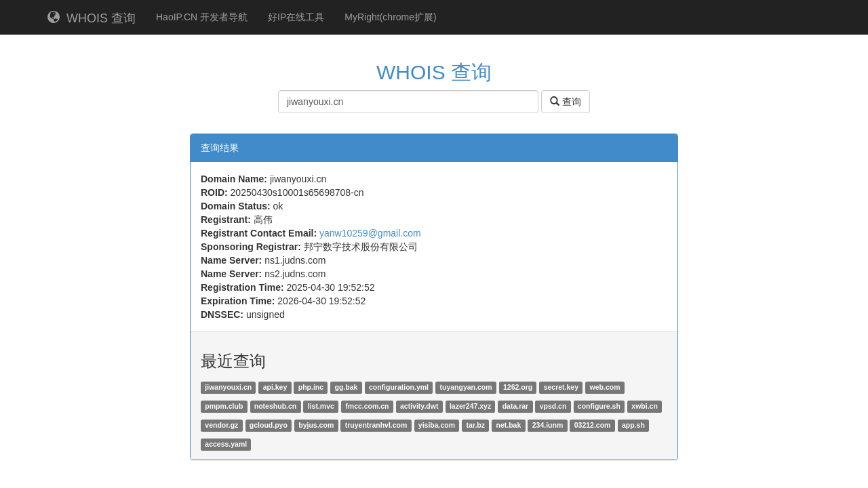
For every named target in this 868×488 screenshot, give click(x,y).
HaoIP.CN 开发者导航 (202, 17)
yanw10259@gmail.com (370, 233)
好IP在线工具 (296, 17)
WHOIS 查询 (92, 18)
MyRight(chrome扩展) (390, 17)
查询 (566, 102)
